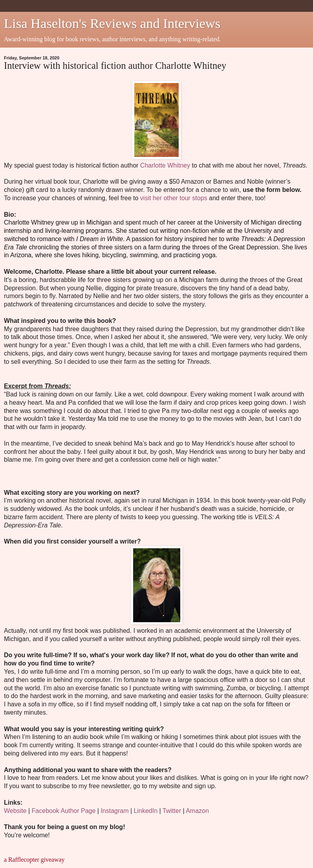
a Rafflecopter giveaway (34, 860)
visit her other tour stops (174, 198)
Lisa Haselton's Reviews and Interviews (112, 23)
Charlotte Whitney (165, 165)
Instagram (114, 811)
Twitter (172, 811)
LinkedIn (146, 811)
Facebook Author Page (64, 811)
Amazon (197, 811)
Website (15, 811)
